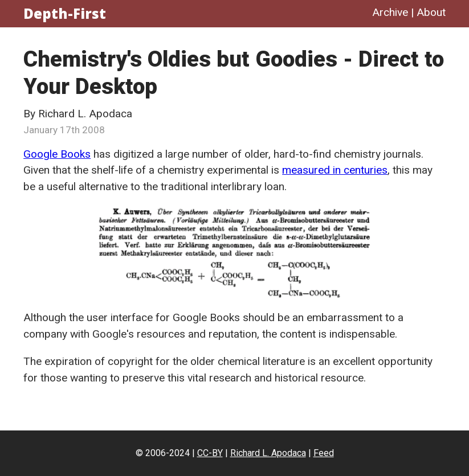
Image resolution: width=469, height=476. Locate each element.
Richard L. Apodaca (268, 453)
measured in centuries (335, 170)
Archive (390, 12)
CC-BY (210, 453)
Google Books (57, 154)
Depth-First (65, 13)
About (431, 12)
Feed (324, 453)
